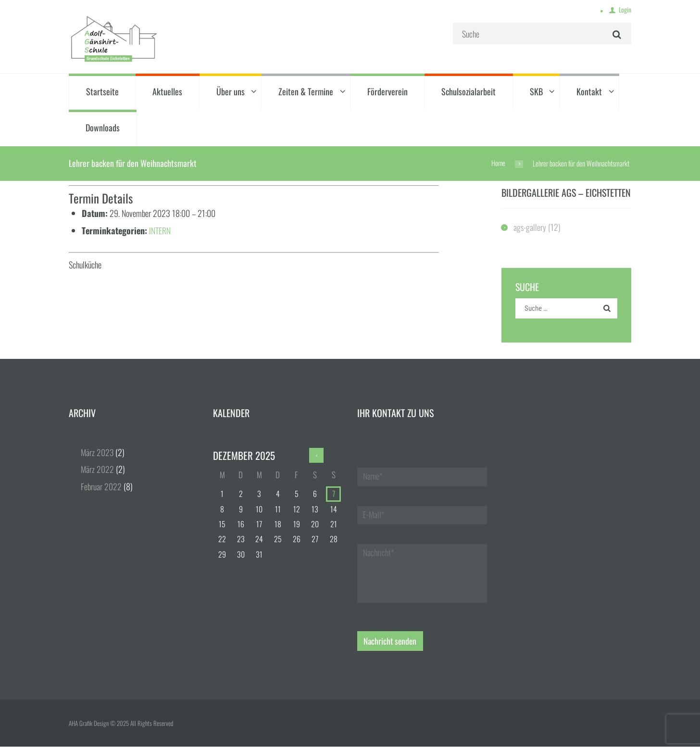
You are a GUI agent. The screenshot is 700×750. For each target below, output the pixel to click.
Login (625, 10)
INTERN (160, 231)
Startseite (102, 92)
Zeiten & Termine (306, 92)
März (98, 453)
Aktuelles (167, 92)
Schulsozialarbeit (469, 92)
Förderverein (387, 92)
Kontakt (589, 92)
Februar (101, 487)
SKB (536, 92)
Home (498, 164)
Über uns (231, 92)
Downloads (103, 128)
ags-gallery (530, 228)
